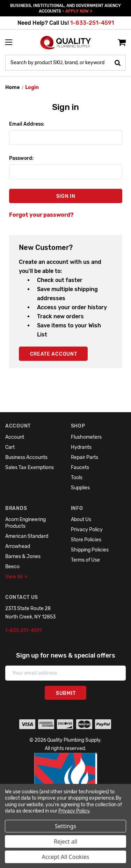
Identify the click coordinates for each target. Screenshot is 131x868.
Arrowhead (18, 546)
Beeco (12, 567)
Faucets (80, 468)
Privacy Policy (87, 530)
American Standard (27, 536)
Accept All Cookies (66, 857)
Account (15, 437)
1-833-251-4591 (92, 23)
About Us (81, 520)
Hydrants (81, 447)
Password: (21, 158)
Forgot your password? (41, 215)
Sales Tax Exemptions (30, 468)
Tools (77, 478)
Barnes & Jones (23, 557)
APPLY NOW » (79, 11)
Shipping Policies (90, 550)
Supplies (80, 488)
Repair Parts (85, 457)
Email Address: (27, 124)
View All (16, 577)
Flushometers (86, 437)
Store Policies (86, 540)
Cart (10, 447)
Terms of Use (85, 560)
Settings (65, 826)
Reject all (65, 841)
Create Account (54, 354)
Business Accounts (26, 457)
